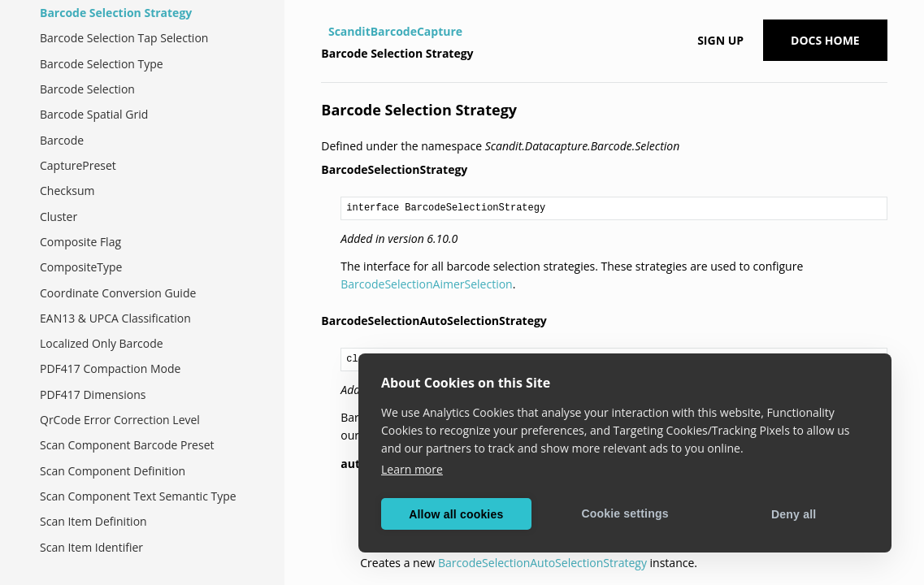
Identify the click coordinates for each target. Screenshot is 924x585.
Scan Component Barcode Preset (127, 445)
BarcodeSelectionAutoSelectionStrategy (542, 563)
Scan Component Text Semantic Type (138, 496)
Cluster (59, 217)
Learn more (412, 469)
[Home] (323, 32)
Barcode (62, 140)
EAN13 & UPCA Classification (115, 318)
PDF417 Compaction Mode (110, 368)
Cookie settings (625, 513)
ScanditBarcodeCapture (395, 31)
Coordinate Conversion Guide (118, 293)
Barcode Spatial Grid (94, 114)
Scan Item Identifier (91, 547)
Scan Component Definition (113, 471)
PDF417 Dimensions (93, 394)
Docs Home (825, 40)
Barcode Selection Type (102, 64)
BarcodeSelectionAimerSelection (426, 284)
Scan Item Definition (93, 521)
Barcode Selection (87, 89)
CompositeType (81, 267)
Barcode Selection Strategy (116, 13)
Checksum (67, 191)
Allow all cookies (456, 514)
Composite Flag (80, 242)
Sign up (720, 40)
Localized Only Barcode (102, 343)
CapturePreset (78, 165)
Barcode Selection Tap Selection (124, 38)
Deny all (794, 514)
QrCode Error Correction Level (120, 420)
